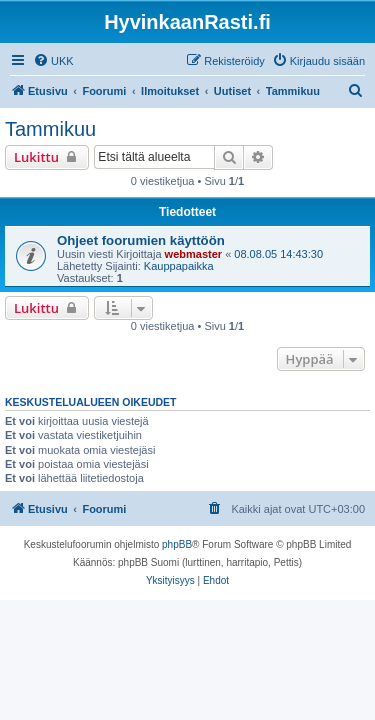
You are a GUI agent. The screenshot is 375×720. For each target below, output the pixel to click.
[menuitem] (53, 61)
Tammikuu (50, 129)
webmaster (193, 254)
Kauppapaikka (179, 266)
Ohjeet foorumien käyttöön (141, 240)
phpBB (177, 544)
